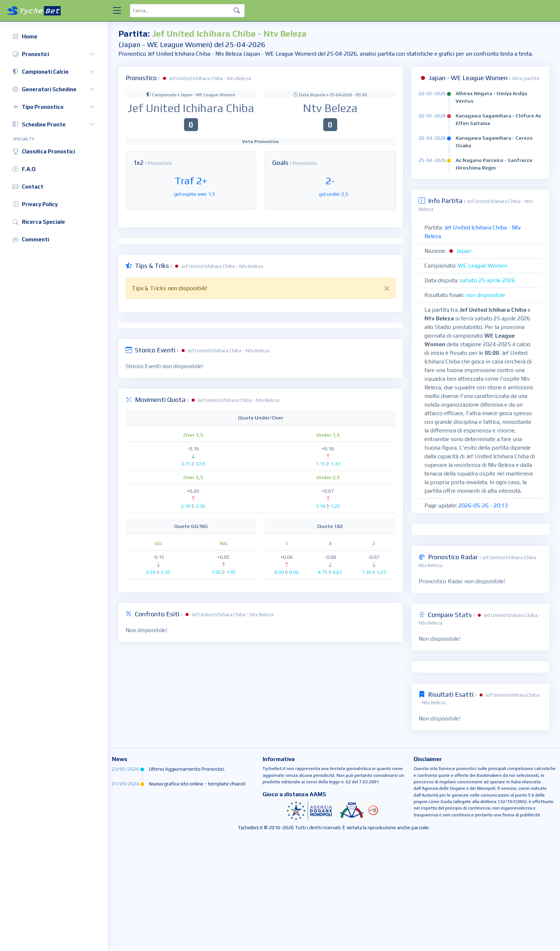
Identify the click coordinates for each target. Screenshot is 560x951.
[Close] (387, 288)
